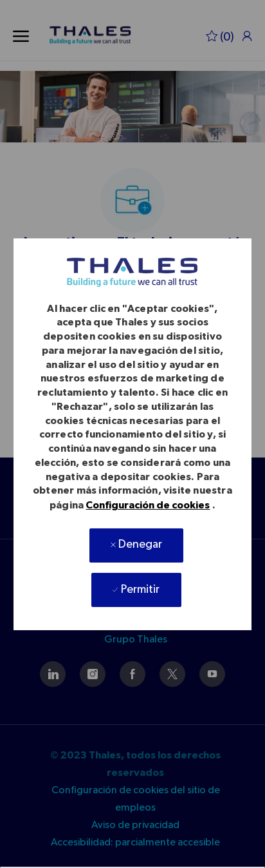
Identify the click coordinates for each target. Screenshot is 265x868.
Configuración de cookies (148, 505)
